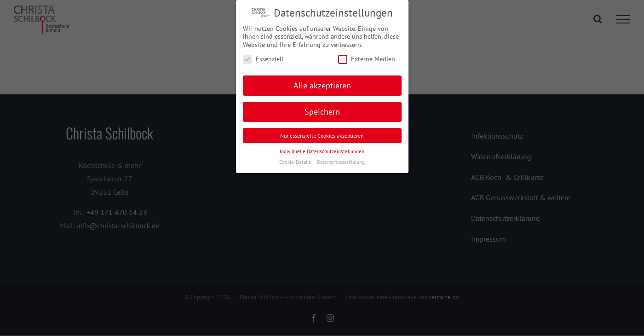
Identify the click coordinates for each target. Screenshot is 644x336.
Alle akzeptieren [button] (322, 85)
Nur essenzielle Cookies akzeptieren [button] (322, 136)
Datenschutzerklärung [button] (341, 162)
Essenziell (263, 59)
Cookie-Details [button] (296, 162)
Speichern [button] (322, 112)
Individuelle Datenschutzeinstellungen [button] (322, 151)
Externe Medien (367, 59)
